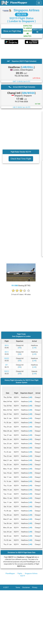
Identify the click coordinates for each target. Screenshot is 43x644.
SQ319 (23, 576)
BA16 (7, 345)
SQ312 (7, 371)
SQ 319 (22, 15)
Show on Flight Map (12, 31)
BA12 (7, 352)
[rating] (21, 293)
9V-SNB (15, 286)
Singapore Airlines (26, 10)
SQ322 (7, 358)
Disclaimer (27, 587)
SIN (20, 348)
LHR (34, 348)
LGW (34, 374)
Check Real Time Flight (21, 159)
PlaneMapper (10, 573)
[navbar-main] (39, 3)
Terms (19, 587)
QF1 (7, 365)
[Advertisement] (21, 51)
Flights (20, 573)
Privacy (36, 587)
